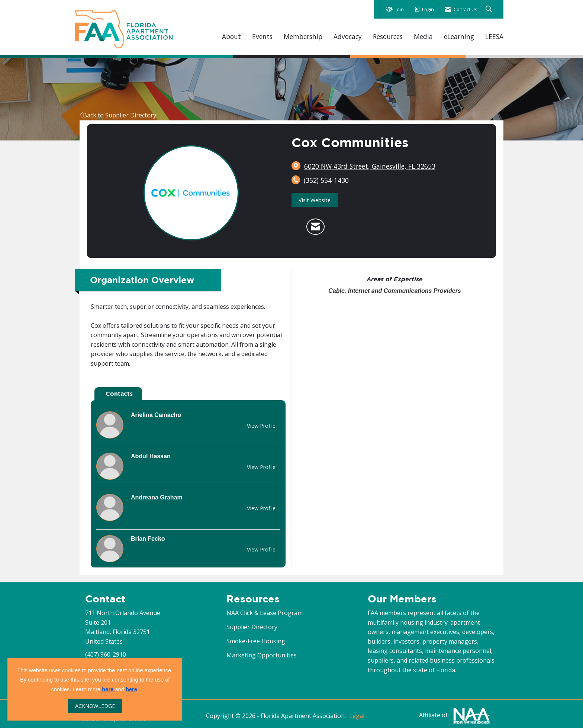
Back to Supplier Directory (118, 115)
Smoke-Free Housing (256, 641)
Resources (388, 37)
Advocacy (348, 37)
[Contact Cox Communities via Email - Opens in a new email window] (315, 227)
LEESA (494, 37)
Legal (357, 716)
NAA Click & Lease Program (265, 613)
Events (262, 37)
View (261, 426)
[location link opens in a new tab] (370, 166)
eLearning (459, 37)
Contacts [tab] (119, 394)
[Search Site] (490, 9)
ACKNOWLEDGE (95, 706)
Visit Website (315, 200)
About (231, 37)
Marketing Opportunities (262, 655)
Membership (303, 37)
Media (423, 37)
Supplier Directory (252, 627)
